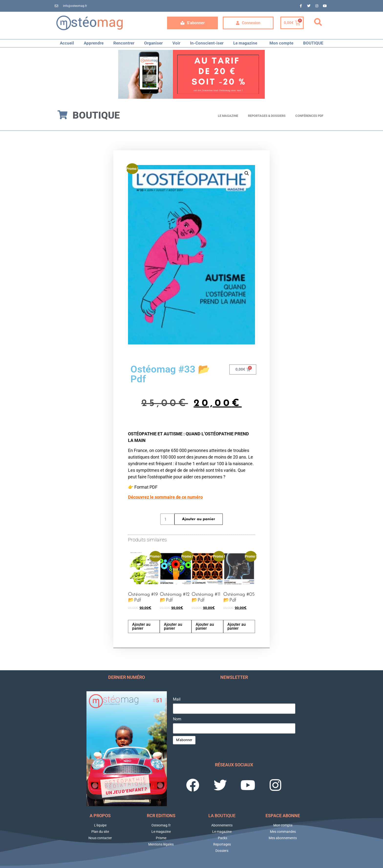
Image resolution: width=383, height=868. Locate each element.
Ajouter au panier (199, 519)
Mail (177, 699)
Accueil (67, 43)
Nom (177, 719)
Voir (176, 43)
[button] (318, 22)
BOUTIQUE (313, 43)
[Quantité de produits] (167, 519)
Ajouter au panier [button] (141, 626)
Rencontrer (124, 43)
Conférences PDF (309, 116)
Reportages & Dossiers (267, 116)
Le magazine (246, 43)
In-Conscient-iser (207, 43)
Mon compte (281, 43)
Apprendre (94, 43)
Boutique (96, 115)
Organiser (153, 43)
